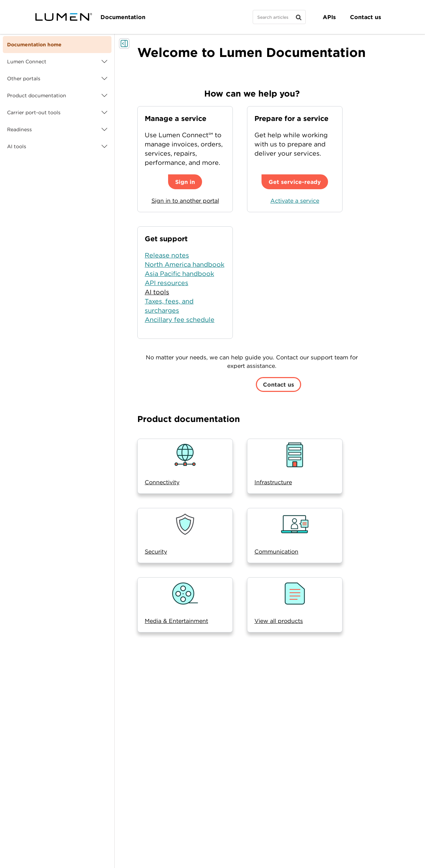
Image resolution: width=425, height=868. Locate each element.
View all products (279, 621)
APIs (329, 17)
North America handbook (185, 264)
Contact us (366, 17)
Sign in (185, 182)
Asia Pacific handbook (179, 274)
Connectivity (162, 482)
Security (156, 551)
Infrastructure (273, 482)
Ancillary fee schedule (180, 320)
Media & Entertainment (176, 621)
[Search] (279, 17)
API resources (166, 283)
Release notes (167, 255)
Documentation (123, 17)
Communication (276, 551)
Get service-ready (295, 182)
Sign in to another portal (185, 201)
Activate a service (295, 201)
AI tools (157, 292)
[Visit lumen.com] (64, 17)
